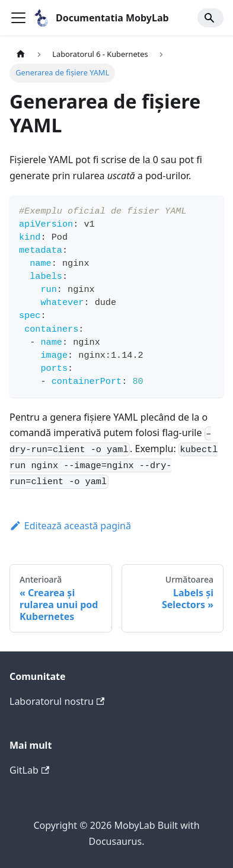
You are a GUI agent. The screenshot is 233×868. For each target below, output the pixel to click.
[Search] (210, 18)
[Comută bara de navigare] (18, 18)
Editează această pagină (70, 526)
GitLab (29, 770)
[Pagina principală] (21, 54)
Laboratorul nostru (57, 701)
